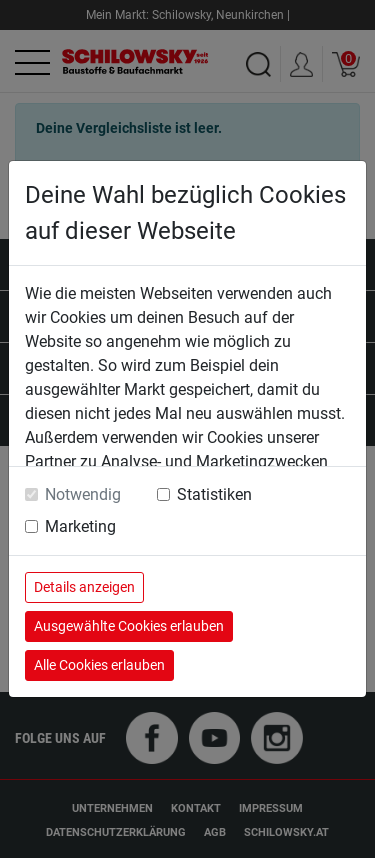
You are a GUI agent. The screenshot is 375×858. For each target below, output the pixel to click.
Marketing (80, 526)
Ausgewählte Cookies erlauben (129, 626)
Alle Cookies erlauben (99, 665)
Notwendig (83, 494)
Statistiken (214, 494)
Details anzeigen (84, 587)
